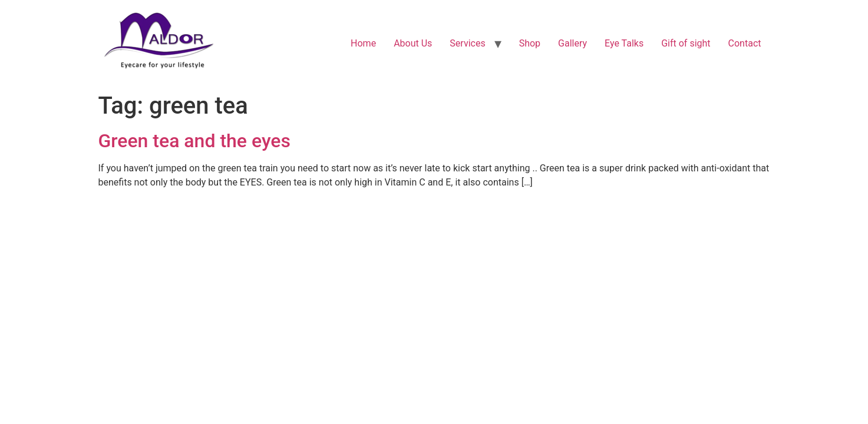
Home (363, 43)
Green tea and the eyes (194, 141)
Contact (745, 43)
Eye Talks (624, 43)
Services (467, 43)
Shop (530, 43)
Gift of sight (686, 43)
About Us (413, 43)
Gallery (572, 43)
